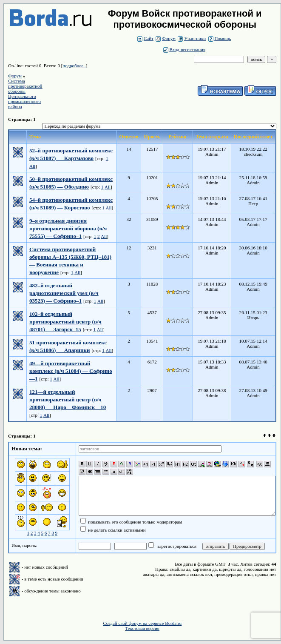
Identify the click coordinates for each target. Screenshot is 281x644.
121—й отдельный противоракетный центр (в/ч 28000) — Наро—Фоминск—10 (68, 399)
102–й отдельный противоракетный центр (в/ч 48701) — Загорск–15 (65, 322)
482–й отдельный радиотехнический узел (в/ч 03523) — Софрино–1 (64, 293)
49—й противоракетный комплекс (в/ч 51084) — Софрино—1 (71, 371)
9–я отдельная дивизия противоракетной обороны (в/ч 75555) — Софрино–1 (68, 228)
